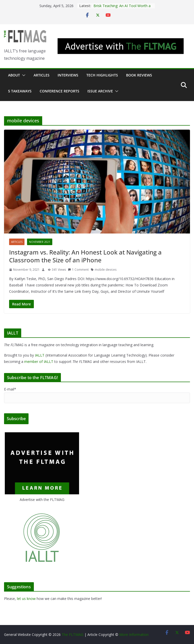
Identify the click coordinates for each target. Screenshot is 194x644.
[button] (23, 75)
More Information (134, 635)
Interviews (68, 75)
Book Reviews (139, 75)
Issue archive (100, 91)
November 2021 (40, 242)
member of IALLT (39, 362)
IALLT (40, 355)
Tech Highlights (102, 75)
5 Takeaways (20, 91)
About (14, 75)
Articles (42, 75)
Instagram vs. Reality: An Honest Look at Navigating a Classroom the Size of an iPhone (85, 256)
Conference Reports (59, 91)
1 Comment (78, 270)
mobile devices (106, 270)
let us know (26, 599)
